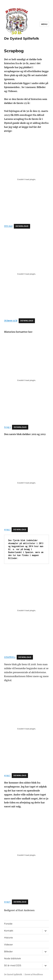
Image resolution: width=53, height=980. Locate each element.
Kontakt (9, 931)
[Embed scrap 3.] (26, 483)
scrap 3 (7, 529)
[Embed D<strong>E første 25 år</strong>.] (26, 274)
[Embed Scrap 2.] (26, 380)
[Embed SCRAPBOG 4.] (26, 610)
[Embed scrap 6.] (26, 855)
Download (22, 226)
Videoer (8, 945)
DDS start (8, 226)
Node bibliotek (13, 958)
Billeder (8, 952)
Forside (8, 924)
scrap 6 (7, 902)
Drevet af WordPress (34, 975)
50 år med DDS (13, 965)
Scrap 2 (7, 427)
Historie (8, 938)
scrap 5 (7, 775)
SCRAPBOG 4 (10, 657)
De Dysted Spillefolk (22, 38)
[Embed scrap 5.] (26, 729)
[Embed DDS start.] (26, 179)
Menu (44, 24)
